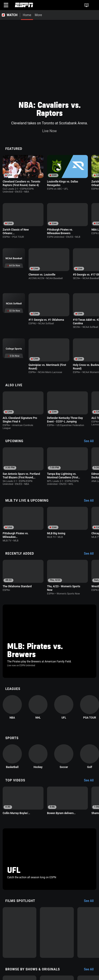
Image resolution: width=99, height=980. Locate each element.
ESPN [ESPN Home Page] (24, 5)
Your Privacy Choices (56, 970)
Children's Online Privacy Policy (23, 966)
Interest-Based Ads (59, 966)
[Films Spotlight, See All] (91, 753)
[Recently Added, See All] (91, 464)
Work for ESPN (42, 974)
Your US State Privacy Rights (63, 962)
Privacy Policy (32, 962)
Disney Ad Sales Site (16, 974)
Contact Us (80, 970)
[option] (23, 85)
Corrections (62, 974)
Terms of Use (11, 962)
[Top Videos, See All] (91, 658)
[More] (45, 15)
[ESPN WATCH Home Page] (10, 15)
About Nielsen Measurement (21, 970)
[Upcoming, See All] (91, 354)
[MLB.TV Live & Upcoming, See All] (91, 411)
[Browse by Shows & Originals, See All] (91, 822)
